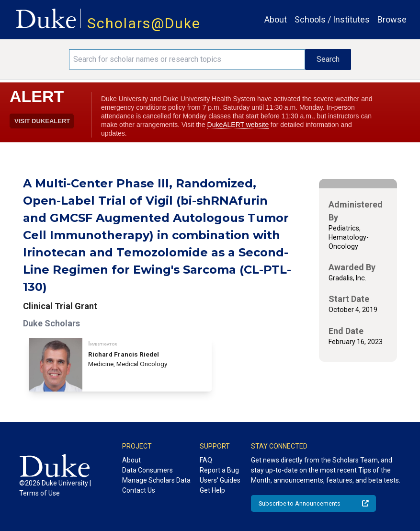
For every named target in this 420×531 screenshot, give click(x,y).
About (276, 19)
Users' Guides (220, 480)
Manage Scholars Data (156, 480)
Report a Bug (219, 470)
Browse (392, 19)
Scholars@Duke (144, 23)
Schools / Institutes (332, 19)
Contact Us (139, 490)
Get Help (212, 490)
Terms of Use (40, 493)
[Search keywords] (187, 59)
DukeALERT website (238, 125)
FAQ (206, 460)
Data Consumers (148, 470)
